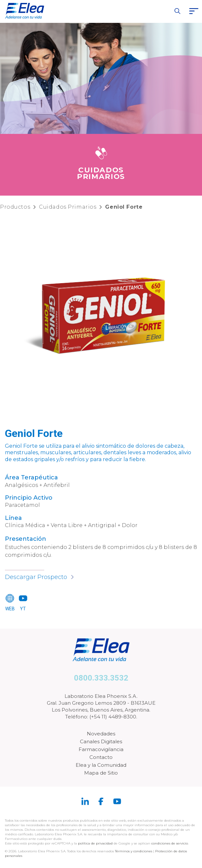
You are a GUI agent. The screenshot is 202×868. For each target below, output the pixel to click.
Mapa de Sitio (101, 773)
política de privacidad (96, 843)
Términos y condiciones (134, 851)
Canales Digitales (101, 741)
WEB (10, 609)
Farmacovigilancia (101, 749)
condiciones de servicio (170, 843)
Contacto (101, 757)
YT (23, 609)
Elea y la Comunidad (101, 765)
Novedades (101, 734)
